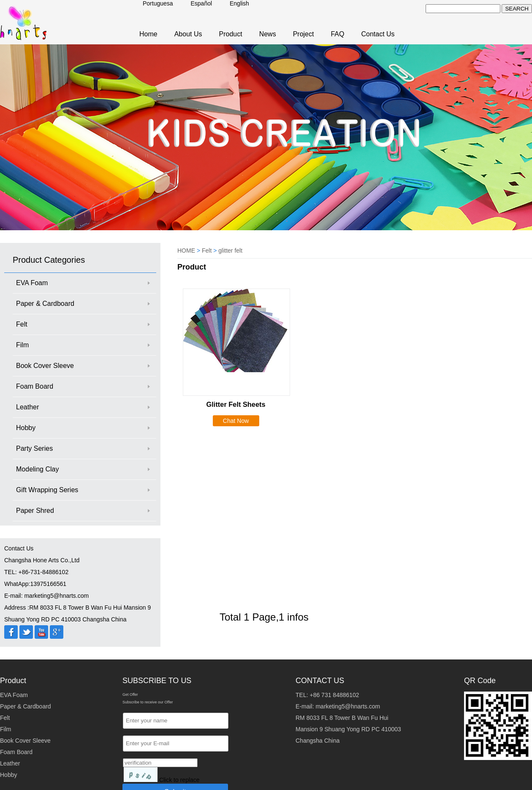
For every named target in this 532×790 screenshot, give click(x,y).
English (239, 3)
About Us (188, 34)
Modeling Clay (37, 469)
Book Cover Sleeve (45, 366)
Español (202, 3)
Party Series (34, 448)
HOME (186, 251)
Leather (27, 407)
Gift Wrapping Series (47, 490)
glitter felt (230, 251)
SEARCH (517, 9)
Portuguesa (158, 3)
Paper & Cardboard (45, 304)
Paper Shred (35, 511)
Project (304, 34)
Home (148, 34)
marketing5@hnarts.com (348, 706)
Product (231, 34)
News (268, 34)
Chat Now (236, 421)
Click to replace (179, 780)
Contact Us (378, 34)
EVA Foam (32, 283)
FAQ (337, 34)
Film (22, 345)
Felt (22, 324)
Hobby (26, 428)
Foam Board (35, 386)
